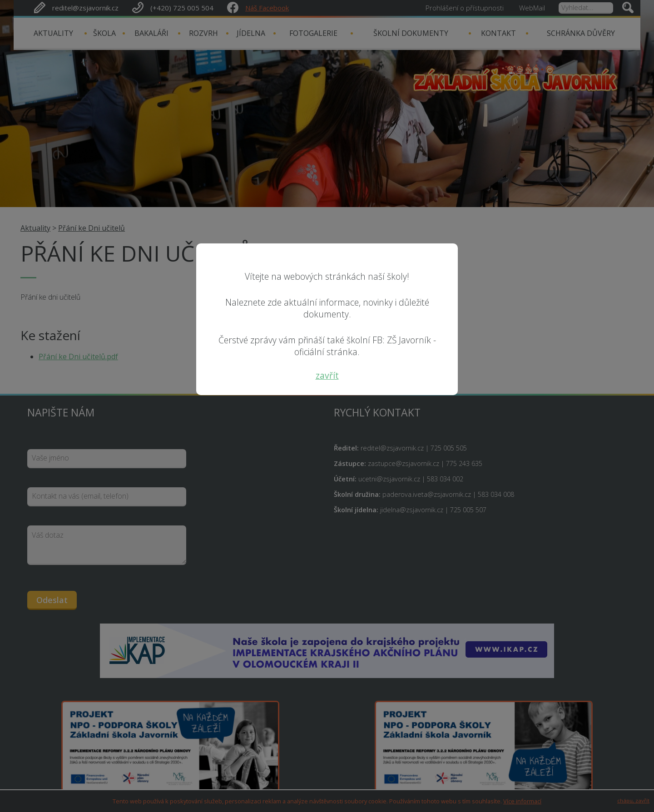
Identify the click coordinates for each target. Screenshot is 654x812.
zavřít (327, 375)
